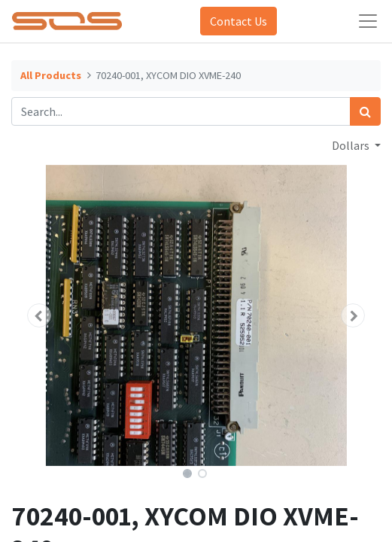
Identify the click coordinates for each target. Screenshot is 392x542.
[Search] (365, 111)
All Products (51, 75)
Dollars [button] (352, 145)
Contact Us (239, 21)
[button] (39, 315)
